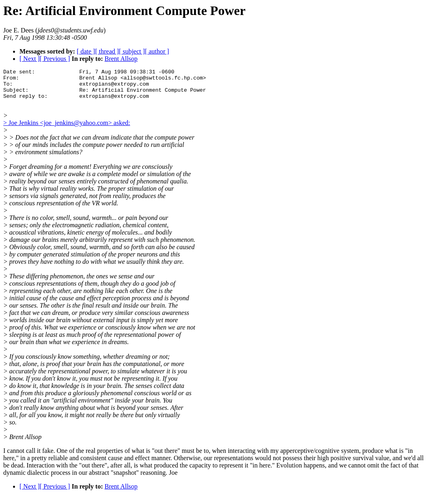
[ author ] (157, 51)
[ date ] (86, 51)
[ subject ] (132, 51)
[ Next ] (30, 59)
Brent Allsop (121, 59)
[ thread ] (107, 51)
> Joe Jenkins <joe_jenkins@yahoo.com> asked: (67, 130)
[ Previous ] (55, 59)
